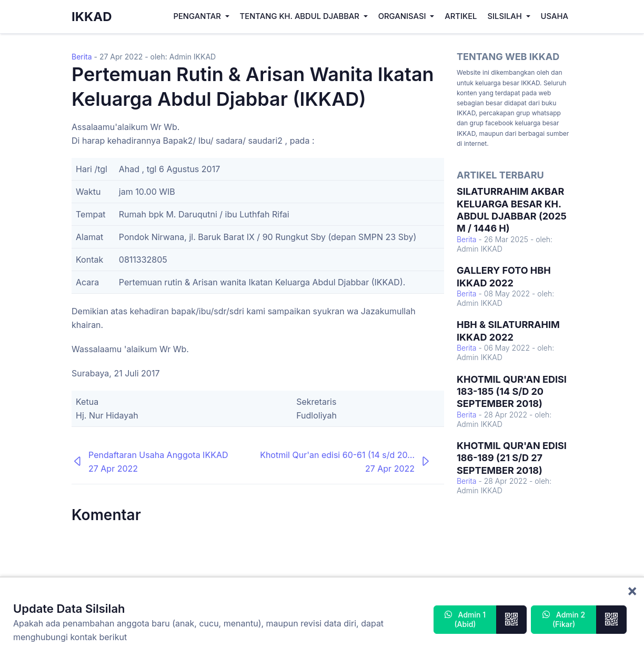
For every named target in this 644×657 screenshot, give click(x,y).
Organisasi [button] (403, 16)
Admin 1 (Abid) (465, 619)
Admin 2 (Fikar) (564, 619)
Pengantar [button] (198, 16)
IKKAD (92, 17)
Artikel (461, 16)
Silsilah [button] (505, 16)
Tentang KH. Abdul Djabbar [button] (301, 16)
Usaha (555, 16)
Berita (82, 57)
